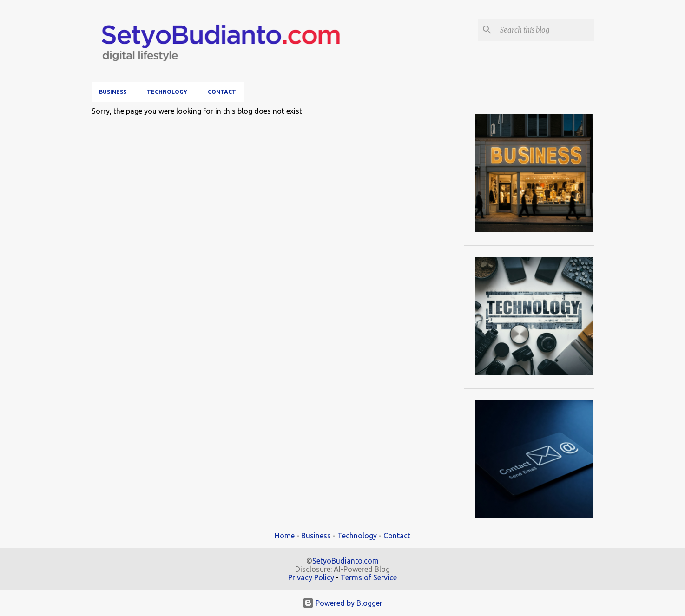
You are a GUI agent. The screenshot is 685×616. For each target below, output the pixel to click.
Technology (167, 92)
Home (285, 536)
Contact (222, 92)
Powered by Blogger (342, 603)
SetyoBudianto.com (346, 561)
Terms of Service (369, 577)
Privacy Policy (311, 577)
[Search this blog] (545, 30)
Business (113, 92)
